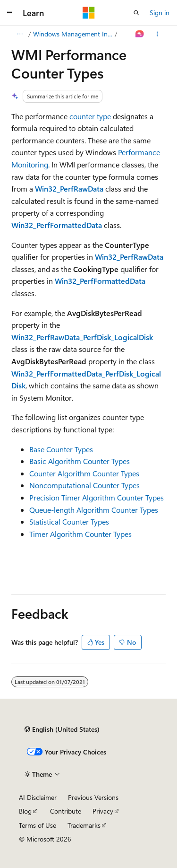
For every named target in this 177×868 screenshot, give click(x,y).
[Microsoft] (89, 13)
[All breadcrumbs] (20, 34)
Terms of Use (38, 825)
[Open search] (136, 13)
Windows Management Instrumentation (73, 34)
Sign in (160, 13)
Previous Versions (93, 797)
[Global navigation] (9, 13)
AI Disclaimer (38, 797)
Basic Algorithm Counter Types (80, 461)
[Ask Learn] (140, 34)
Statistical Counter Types (69, 522)
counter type (90, 116)
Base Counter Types (61, 449)
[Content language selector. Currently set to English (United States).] (62, 729)
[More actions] (157, 34)
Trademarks (84, 825)
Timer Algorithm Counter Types (80, 534)
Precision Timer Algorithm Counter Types (97, 497)
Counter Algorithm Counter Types (84, 473)
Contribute (66, 811)
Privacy (103, 811)
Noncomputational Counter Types (84, 485)
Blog (25, 811)
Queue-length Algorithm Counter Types (94, 510)
